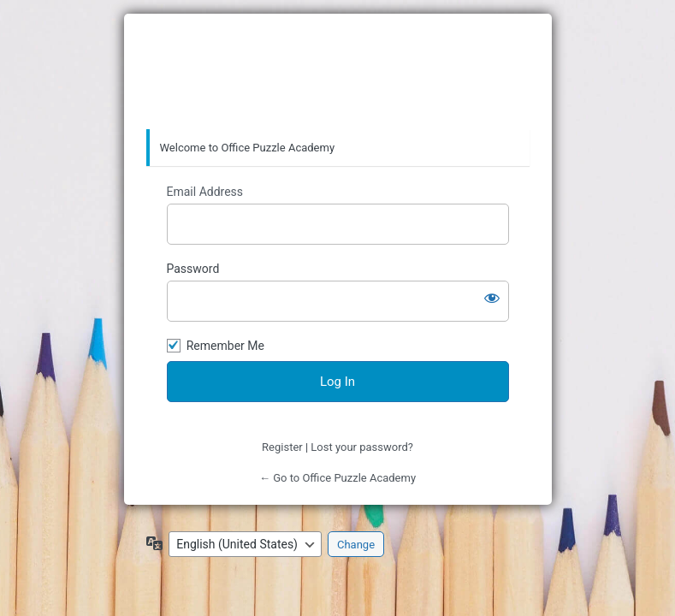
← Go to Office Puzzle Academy (337, 478)
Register (282, 447)
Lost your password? (362, 447)
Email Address (205, 192)
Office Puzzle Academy (338, 72)
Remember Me (225, 346)
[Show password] (492, 298)
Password (193, 269)
